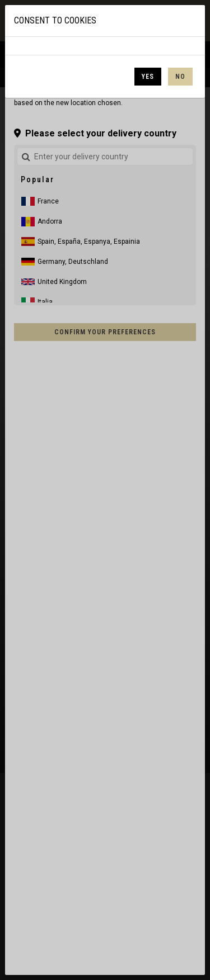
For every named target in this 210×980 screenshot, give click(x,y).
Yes (148, 77)
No (180, 77)
